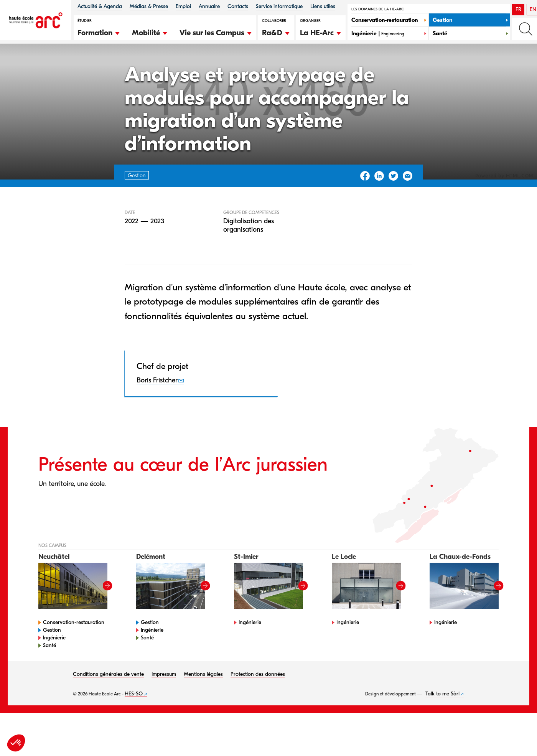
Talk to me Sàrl (442, 725)
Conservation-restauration (74, 654)
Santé (49, 677)
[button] (99, 32)
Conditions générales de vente (108, 706)
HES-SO (134, 725)
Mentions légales (203, 706)
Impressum (164, 706)
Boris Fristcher (157, 411)
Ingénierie (54, 669)
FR (518, 9)
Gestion (72, 65)
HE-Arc (44, 65)
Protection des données (258, 706)
